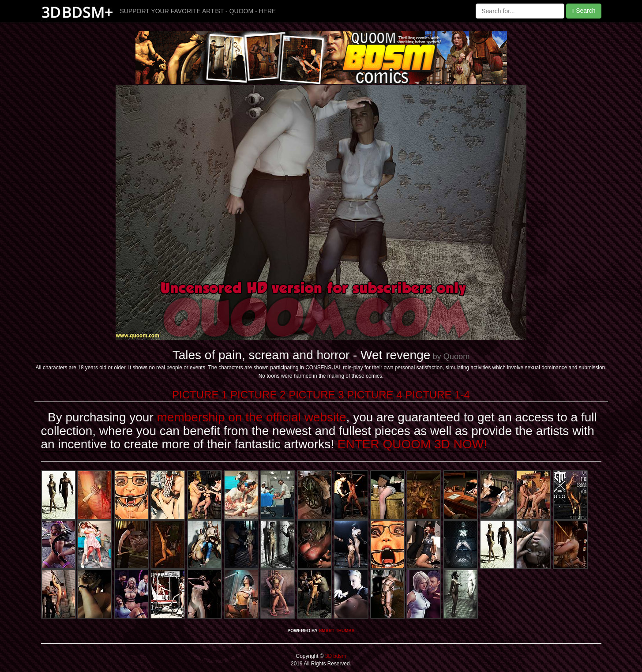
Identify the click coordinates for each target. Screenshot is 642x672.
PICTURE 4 (374, 395)
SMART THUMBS (336, 631)
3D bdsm (335, 656)
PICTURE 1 (200, 395)
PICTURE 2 (258, 395)
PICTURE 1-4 (437, 395)
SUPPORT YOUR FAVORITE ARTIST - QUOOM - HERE (198, 11)
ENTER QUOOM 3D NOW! (412, 444)
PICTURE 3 (316, 395)
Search (584, 11)
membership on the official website (252, 417)
